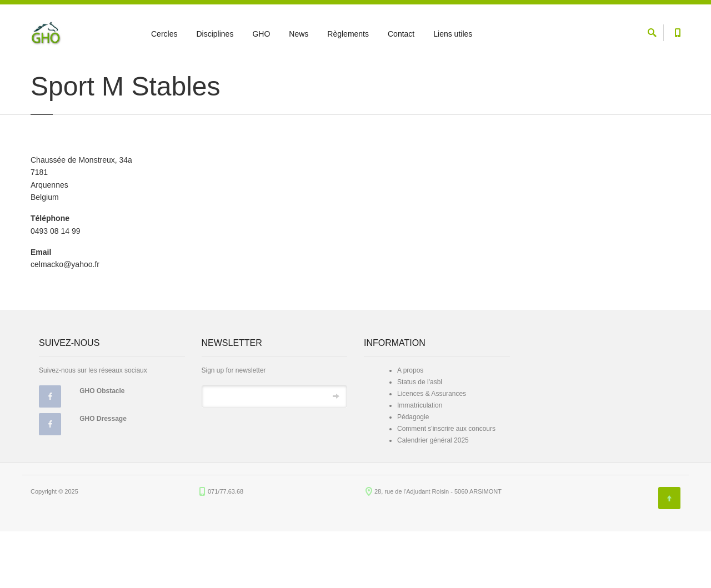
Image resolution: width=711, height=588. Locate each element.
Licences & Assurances (432, 450)
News (299, 34)
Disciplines (215, 34)
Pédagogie (413, 474)
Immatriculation (420, 462)
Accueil (40, 73)
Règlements (348, 34)
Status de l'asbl (420, 439)
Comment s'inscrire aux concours (446, 485)
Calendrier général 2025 (433, 497)
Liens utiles (453, 34)
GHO (261, 34)
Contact (401, 34)
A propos (410, 427)
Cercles (164, 34)
